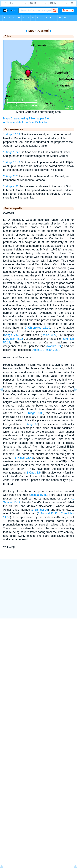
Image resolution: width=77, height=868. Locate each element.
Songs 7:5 (11, 335)
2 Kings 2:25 (11, 176)
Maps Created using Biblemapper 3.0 (26, 118)
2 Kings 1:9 (33, 473)
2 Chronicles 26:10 (37, 328)
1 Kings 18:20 (12, 152)
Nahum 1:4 (54, 346)
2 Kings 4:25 (11, 186)
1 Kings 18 (31, 424)
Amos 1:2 (38, 350)
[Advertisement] (39, 589)
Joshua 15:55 (38, 495)
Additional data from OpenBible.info (25, 122)
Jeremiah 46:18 (14, 339)
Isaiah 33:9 (52, 350)
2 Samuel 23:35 (48, 513)
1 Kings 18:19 (12, 134)
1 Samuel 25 (40, 510)
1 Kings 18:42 (12, 162)
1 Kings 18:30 (34, 413)
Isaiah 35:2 (49, 335)
